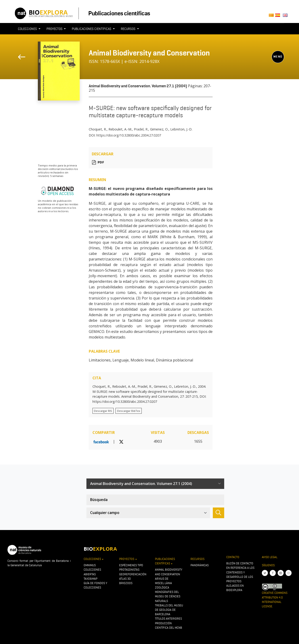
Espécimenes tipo (131, 565)
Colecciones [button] (28, 29)
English (286, 17)
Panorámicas (200, 565)
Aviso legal (270, 557)
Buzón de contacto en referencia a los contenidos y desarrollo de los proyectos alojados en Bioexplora (240, 577)
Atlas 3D (125, 579)
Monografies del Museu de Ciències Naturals (168, 596)
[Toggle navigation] (216, 37)
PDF (101, 162)
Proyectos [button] (55, 29)
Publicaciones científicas (119, 13)
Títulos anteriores (168, 619)
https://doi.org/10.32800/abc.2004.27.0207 (129, 135)
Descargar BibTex (129, 411)
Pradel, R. (141, 129)
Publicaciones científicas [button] (92, 29)
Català (272, 17)
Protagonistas (129, 570)
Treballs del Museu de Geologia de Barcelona (169, 610)
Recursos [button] (128, 29)
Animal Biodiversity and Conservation (149, 53)
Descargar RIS (103, 411)
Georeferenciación (133, 574)
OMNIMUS (90, 565)
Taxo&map (90, 579)
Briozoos (126, 583)
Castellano (279, 17)
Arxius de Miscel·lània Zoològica (163, 583)
